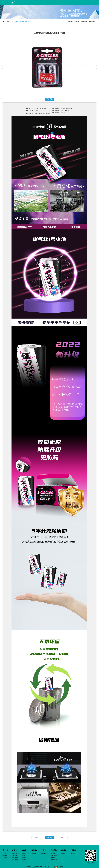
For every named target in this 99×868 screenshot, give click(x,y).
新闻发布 (24, 854)
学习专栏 (24, 862)
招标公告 (24, 860)
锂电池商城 (54, 860)
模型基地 (34, 854)
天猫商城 (53, 854)
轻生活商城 (54, 856)
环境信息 (24, 858)
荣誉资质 (5, 856)
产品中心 (16, 22)
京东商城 (53, 858)
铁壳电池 (27, 22)
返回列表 (49, 838)
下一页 (63, 838)
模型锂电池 (92, 22)
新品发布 (24, 856)
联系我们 (63, 854)
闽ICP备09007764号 (50, 867)
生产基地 (5, 858)
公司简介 (5, 854)
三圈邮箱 (73, 854)
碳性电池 (22, 22)
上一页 (36, 838)
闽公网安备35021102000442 (64, 867)
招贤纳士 (44, 854)
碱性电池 (70, 22)
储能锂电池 (84, 22)
